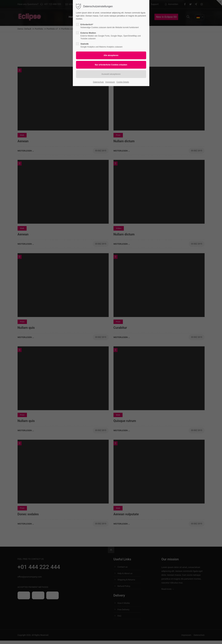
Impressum (110, 82)
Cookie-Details (123, 82)
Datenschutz (98, 82)
